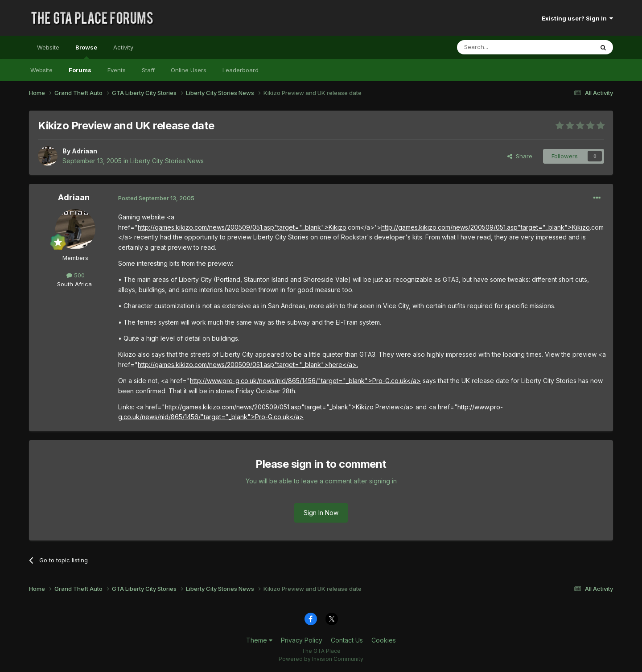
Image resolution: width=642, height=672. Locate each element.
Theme (259, 640)
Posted (156, 198)
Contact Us (347, 640)
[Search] (502, 47)
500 (76, 275)
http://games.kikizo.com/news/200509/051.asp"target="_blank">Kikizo (242, 227)
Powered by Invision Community (321, 659)
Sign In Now (321, 513)
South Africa (74, 284)
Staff (148, 70)
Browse (86, 51)
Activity (123, 47)
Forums (80, 70)
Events (117, 70)
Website (48, 47)
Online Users (189, 70)
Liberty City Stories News (167, 161)
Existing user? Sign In (577, 18)
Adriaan (84, 151)
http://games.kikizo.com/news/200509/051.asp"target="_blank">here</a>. (248, 365)
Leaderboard (241, 70)
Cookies (384, 640)
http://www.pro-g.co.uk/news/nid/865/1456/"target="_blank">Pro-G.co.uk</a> (305, 381)
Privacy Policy (302, 640)
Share (520, 156)
